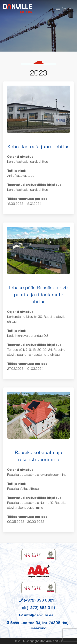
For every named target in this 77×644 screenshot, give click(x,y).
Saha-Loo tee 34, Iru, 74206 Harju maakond (38, 625)
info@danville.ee (36, 615)
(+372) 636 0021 (36, 600)
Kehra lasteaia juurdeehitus (39, 146)
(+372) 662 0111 (38, 608)
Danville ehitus (51, 641)
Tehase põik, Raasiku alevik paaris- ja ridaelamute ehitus (38, 294)
